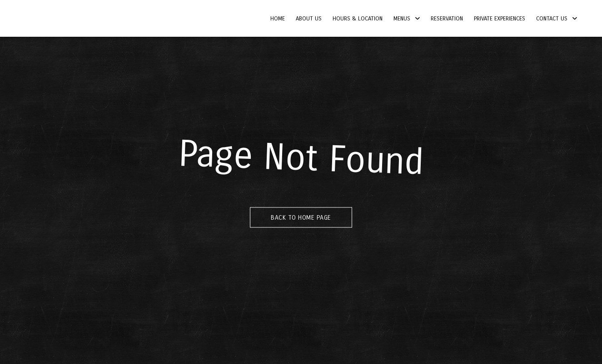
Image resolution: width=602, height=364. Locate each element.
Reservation (447, 19)
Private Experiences (500, 19)
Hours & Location (358, 19)
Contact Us (552, 19)
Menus (402, 19)
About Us (309, 19)
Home (278, 19)
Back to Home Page (301, 218)
